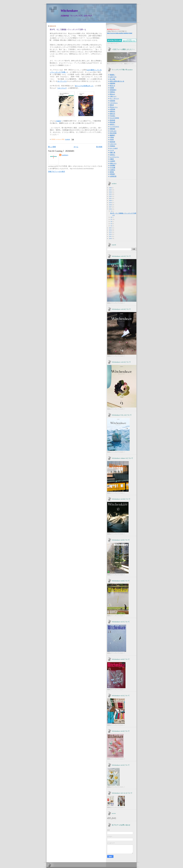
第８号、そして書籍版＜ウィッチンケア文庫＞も (68, 30)
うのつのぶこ (114, 103)
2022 (111, 196)
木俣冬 (112, 139)
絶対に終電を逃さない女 (117, 81)
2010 (111, 238)
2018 (111, 205)
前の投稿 (99, 147)
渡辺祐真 (113, 120)
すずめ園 (113, 168)
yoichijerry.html (120, 33)
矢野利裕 (113, 109)
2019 (111, 203)
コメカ (112, 150)
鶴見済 (112, 105)
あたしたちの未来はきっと (84, 86)
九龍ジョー (113, 96)
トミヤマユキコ (114, 126)
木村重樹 (113, 165)
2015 (111, 228)
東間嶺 (112, 172)
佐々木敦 (113, 79)
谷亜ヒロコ (113, 163)
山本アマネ (113, 77)
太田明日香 (113, 176)
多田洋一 (113, 124)
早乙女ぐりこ (114, 107)
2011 (111, 236)
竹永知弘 (113, 116)
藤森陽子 (113, 135)
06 (111, 217)
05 (111, 219)
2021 (111, 198)
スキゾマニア (62, 88)
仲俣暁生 (113, 146)
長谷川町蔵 (113, 133)
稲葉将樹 (113, 83)
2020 (111, 200)
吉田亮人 (113, 155)
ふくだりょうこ (114, 157)
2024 (111, 192)
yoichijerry (65, 155)
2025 (111, 190)
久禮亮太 (113, 170)
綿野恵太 (113, 111)
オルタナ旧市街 (114, 118)
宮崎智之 (113, 92)
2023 (111, 194)
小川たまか (113, 131)
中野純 (112, 137)
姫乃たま (113, 86)
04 (111, 221)
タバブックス (62, 81)
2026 (111, 188)
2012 (111, 234)
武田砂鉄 (113, 101)
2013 (111, 232)
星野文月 (113, 114)
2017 (111, 207)
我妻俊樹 (113, 129)
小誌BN (58, 121)
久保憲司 (113, 161)
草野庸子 (113, 174)
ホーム (76, 147)
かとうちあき (114, 148)
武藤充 (112, 159)
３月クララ (113, 144)
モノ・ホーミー (114, 98)
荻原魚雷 (113, 142)
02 (111, 226)
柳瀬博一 (113, 75)
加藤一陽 (113, 152)
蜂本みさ (113, 94)
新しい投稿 (52, 147)
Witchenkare (69, 11)
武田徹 (112, 88)
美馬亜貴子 (113, 90)
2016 (111, 209)
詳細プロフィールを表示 (57, 172)
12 (111, 211)
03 (111, 224)
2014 (111, 230)
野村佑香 (113, 122)
